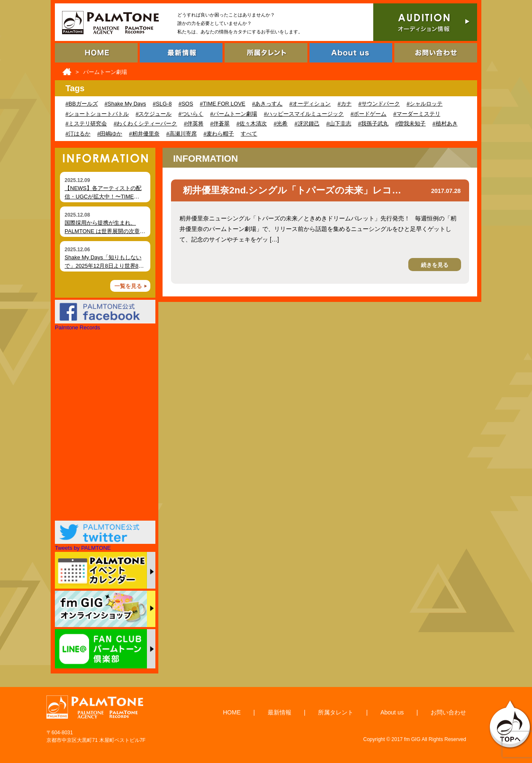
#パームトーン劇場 (234, 114)
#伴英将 (193, 124)
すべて (249, 134)
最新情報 (280, 712)
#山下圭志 (339, 124)
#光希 (281, 124)
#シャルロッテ (425, 104)
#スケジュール (153, 114)
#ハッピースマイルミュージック (304, 114)
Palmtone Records (77, 327)
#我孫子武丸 (373, 124)
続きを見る (435, 265)
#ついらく (191, 114)
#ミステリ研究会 (86, 124)
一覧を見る (128, 286)
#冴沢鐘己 (307, 124)
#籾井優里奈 (144, 134)
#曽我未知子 (410, 124)
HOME (232, 712)
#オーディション (310, 104)
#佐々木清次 (252, 124)
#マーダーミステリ (417, 114)
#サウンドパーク (379, 104)
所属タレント (336, 712)
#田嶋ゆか (110, 134)
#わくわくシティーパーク (145, 124)
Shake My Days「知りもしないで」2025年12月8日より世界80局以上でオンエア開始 (103, 266)
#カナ (344, 104)
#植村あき (445, 124)
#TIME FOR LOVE (223, 104)
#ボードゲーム (368, 114)
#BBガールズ (82, 104)
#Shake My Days (125, 104)
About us (392, 712)
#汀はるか (78, 134)
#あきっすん (267, 104)
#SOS (186, 104)
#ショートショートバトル (97, 114)
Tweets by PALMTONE (83, 548)
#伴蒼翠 (220, 124)
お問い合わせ (448, 712)
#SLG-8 (162, 104)
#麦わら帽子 (219, 134)
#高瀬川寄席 (182, 134)
